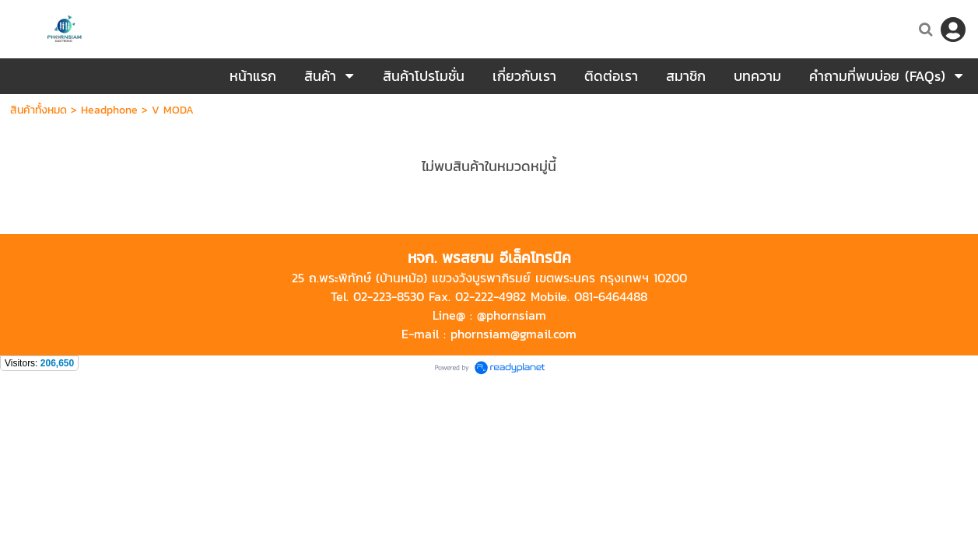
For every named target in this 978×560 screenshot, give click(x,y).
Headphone (109, 110)
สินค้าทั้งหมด (39, 110)
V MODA (173, 110)
